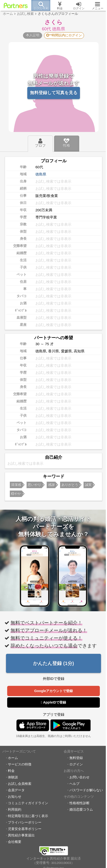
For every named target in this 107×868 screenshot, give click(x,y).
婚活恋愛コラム (81, 810)
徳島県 (41, 174)
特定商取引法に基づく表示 (28, 816)
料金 (11, 771)
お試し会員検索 (20, 784)
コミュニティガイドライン (28, 803)
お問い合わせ (79, 777)
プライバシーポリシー (25, 822)
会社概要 (15, 842)
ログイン (76, 764)
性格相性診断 (79, 803)
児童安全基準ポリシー (25, 829)
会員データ (16, 790)
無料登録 (76, 758)
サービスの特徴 (20, 764)
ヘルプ (74, 784)
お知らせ (15, 797)
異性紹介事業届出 (21, 835)
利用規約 (15, 810)
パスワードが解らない (86, 790)
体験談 (13, 777)
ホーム (13, 758)
